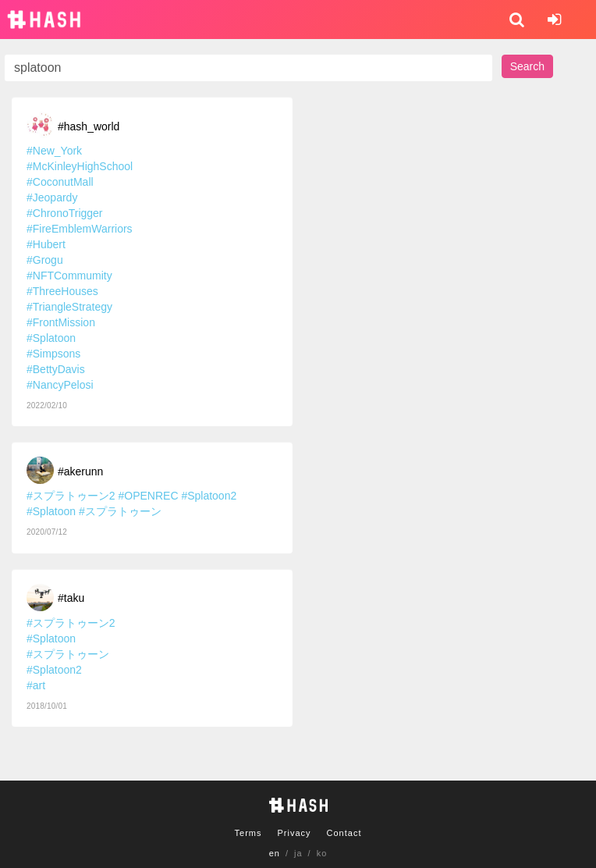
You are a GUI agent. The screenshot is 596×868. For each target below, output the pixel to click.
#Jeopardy (52, 197)
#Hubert (46, 244)
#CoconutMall (60, 182)
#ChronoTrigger (65, 213)
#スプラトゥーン (120, 511)
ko (322, 853)
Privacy (294, 833)
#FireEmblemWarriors (80, 229)
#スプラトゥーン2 (71, 496)
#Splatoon (51, 338)
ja (298, 853)
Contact (344, 833)
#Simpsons (53, 354)
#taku (71, 598)
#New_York (54, 151)
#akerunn (80, 471)
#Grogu (45, 260)
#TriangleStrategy (69, 307)
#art (36, 685)
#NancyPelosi (60, 385)
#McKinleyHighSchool (80, 166)
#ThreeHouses (62, 291)
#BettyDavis (56, 369)
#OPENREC (148, 496)
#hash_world (89, 126)
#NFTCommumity (69, 276)
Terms (248, 833)
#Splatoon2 (209, 496)
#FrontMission (61, 322)
